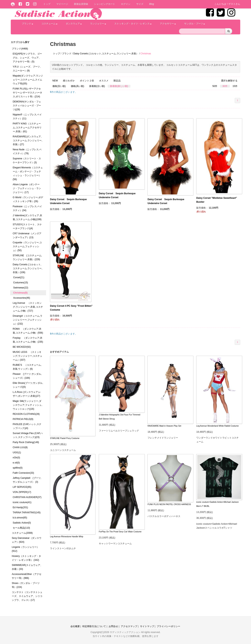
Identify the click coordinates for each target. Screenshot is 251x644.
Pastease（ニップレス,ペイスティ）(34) (27, 208)
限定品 (117, 81)
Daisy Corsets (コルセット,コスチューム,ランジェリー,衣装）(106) (28, 268)
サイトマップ (147, 626)
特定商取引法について (94, 626)
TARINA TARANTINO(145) (27, 513)
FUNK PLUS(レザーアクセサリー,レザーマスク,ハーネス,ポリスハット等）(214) (28, 93)
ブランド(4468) (20, 49)
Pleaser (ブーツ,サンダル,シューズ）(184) (27, 376)
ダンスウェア (74, 24)
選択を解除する (229, 81)
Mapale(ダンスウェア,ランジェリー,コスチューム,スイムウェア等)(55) (28, 80)
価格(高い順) (77, 86)
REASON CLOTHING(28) (26, 414)
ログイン (126, 4)
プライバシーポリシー (168, 626)
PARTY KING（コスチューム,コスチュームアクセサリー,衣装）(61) (27, 128)
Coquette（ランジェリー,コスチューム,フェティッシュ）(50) (27, 246)
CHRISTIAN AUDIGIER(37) (27, 497)
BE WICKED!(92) (22, 347)
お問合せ (113, 626)
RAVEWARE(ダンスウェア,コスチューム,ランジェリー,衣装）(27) (28, 140)
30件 (225, 86)
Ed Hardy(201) (20, 507)
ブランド (27, 24)
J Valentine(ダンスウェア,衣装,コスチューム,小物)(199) (27, 217)
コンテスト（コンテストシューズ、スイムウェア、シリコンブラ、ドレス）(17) (27, 596)
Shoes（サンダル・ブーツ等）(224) (26, 585)
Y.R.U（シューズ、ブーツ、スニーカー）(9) (27, 69)
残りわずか (69, 81)
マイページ (62, 4)
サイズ (140, 4)
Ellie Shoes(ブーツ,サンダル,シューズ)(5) (28, 385)
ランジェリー (98, 24)
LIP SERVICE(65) (22, 487)
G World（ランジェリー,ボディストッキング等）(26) (28, 199)
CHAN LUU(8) (20, 447)
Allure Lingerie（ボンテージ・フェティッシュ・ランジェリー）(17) (27, 188)
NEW (55, 81)
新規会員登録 (81, 4)
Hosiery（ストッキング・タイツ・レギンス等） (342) (26, 558)
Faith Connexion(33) (23, 473)
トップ (47, 4)
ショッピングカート (105, 4)
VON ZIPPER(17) (22, 492)
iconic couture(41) (22, 502)
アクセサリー (168, 24)
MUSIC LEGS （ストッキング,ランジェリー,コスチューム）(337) (28, 356)
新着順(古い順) (97, 86)
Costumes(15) (20, 283)
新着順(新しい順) (119, 86)
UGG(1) (17, 452)
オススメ (104, 81)
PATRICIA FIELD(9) (23, 419)
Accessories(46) (22, 298)
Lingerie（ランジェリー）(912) (25, 549)
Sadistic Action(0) (22, 523)
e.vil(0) (16, 463)
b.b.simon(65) (20, 518)
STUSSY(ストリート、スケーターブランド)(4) (27, 226)
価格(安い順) (59, 86)
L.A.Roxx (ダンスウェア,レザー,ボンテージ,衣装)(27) (27, 394)
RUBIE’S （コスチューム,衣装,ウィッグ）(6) (27, 367)
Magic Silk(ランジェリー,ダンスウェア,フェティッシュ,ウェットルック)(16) (28, 405)
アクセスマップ (129, 626)
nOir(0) (16, 458)
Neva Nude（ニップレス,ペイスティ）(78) (27, 151)
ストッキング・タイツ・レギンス (133, 24)
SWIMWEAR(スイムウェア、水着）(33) (27, 567)
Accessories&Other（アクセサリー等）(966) (27, 576)
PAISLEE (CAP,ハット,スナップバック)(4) (27, 426)
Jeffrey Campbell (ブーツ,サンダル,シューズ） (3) (27, 480)
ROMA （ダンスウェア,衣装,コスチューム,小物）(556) (28, 331)
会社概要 (75, 626)
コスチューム (49, 24)
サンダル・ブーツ (195, 24)
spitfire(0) (18, 468)
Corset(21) (19, 277)
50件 (215, 86)
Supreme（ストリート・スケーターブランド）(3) (27, 161)
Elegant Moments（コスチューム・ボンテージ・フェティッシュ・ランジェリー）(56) (28, 173)
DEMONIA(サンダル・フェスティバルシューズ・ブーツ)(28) (27, 106)
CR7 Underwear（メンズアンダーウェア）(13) (27, 235)
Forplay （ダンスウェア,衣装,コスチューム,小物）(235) (28, 340)
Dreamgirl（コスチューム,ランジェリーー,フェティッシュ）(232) (28, 320)
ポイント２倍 (87, 81)
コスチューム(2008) (22, 533)
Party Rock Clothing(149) (26, 442)
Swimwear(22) (21, 288)
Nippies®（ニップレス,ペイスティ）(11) (27, 117)
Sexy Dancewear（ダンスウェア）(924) (27, 540)
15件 (235, 86)
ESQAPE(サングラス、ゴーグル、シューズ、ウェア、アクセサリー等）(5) (27, 58)
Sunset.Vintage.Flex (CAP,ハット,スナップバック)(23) (28, 435)
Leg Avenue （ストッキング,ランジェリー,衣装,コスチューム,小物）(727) (28, 307)
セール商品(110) (21, 528)
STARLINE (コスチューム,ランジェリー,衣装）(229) (27, 257)
